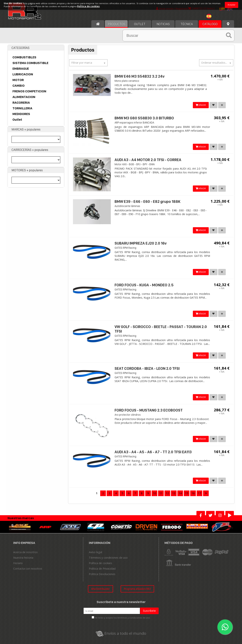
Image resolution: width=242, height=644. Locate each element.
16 (193, 493)
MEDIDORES (21, 114)
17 (199, 493)
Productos (117, 24)
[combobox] (215, 17)
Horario (18, 563)
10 (154, 493)
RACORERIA (21, 103)
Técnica (187, 24)
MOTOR (18, 80)
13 (174, 493)
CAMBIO (19, 86)
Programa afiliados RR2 (137, 589)
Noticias (163, 24)
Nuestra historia (23, 558)
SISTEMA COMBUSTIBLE (30, 63)
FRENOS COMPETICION (29, 91)
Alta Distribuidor (100, 589)
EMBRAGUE (21, 69)
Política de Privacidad (102, 569)
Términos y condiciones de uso (108, 558)
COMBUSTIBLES (24, 57)
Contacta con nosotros (28, 569)
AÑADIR (199, 105)
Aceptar (232, 5)
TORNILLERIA (22, 108)
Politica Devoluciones (102, 574)
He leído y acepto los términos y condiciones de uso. (123, 618)
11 (161, 493)
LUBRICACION (23, 74)
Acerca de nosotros (25, 552)
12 (167, 493)
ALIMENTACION (24, 97)
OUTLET (140, 24)
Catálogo (210, 24)
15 (187, 493)
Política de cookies (100, 563)
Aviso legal (95, 552)
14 (180, 493)
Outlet (17, 120)
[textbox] (215, 16)
